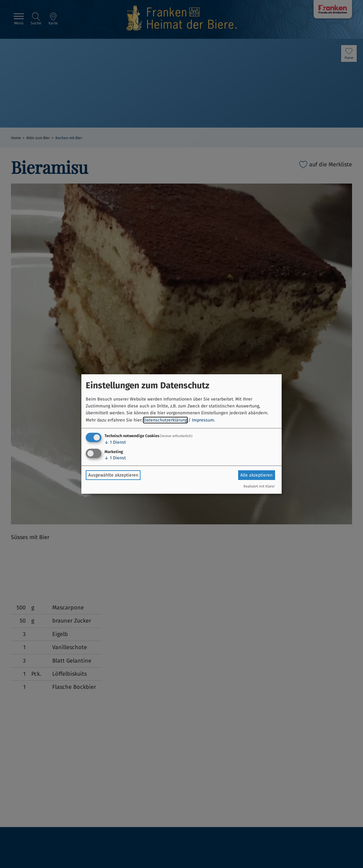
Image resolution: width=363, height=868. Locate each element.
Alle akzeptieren (256, 475)
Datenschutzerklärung (165, 420)
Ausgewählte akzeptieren (113, 475)
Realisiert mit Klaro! (259, 486)
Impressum (203, 420)
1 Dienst (115, 442)
